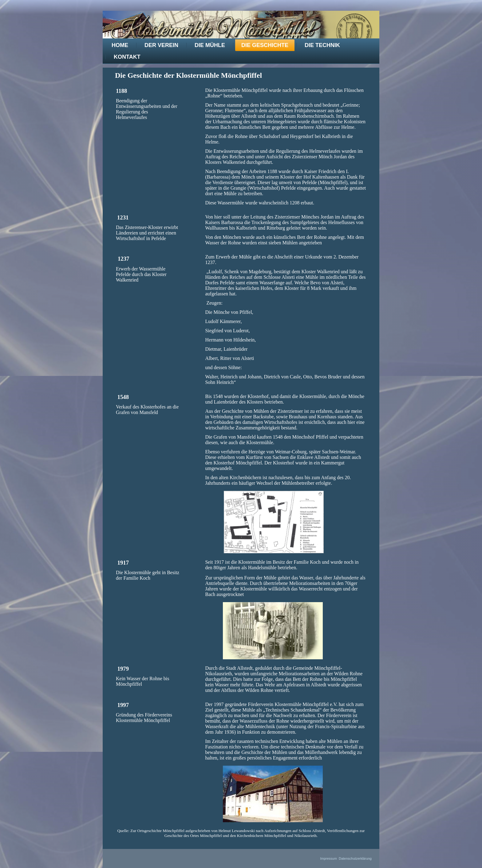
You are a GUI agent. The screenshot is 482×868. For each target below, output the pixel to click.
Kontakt (127, 57)
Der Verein (161, 45)
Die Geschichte (265, 45)
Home (120, 45)
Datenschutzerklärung (355, 858)
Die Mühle (210, 45)
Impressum (328, 858)
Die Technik (322, 45)
